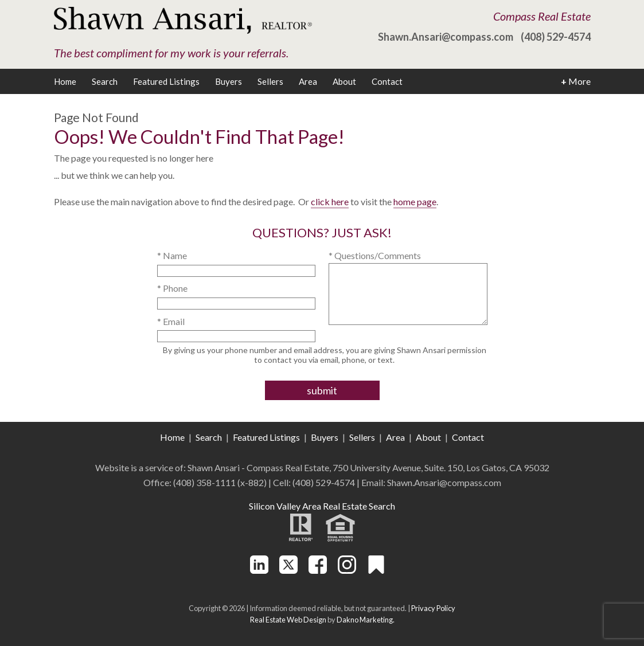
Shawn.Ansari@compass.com (446, 37)
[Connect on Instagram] (347, 570)
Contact (387, 81)
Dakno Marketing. (366, 620)
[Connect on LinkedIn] (259, 570)
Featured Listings (166, 81)
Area (308, 81)
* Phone (172, 288)
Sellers (270, 81)
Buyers (229, 81)
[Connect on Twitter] (288, 570)
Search (105, 81)
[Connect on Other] (376, 570)
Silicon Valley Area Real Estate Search (322, 506)
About (344, 81)
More (576, 81)
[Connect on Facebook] (318, 570)
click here (330, 201)
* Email (171, 321)
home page (415, 201)
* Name (172, 255)
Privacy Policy (433, 608)
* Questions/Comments (375, 255)
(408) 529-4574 (556, 37)
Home (65, 81)
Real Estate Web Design (288, 620)
